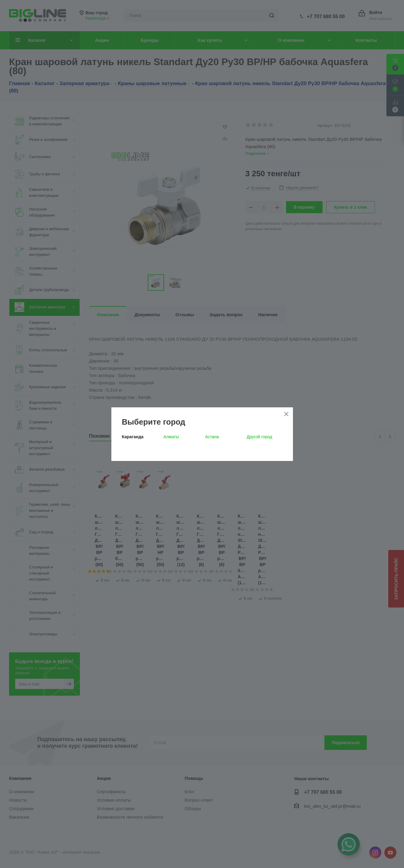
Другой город (259, 437)
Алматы (171, 437)
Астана (212, 437)
